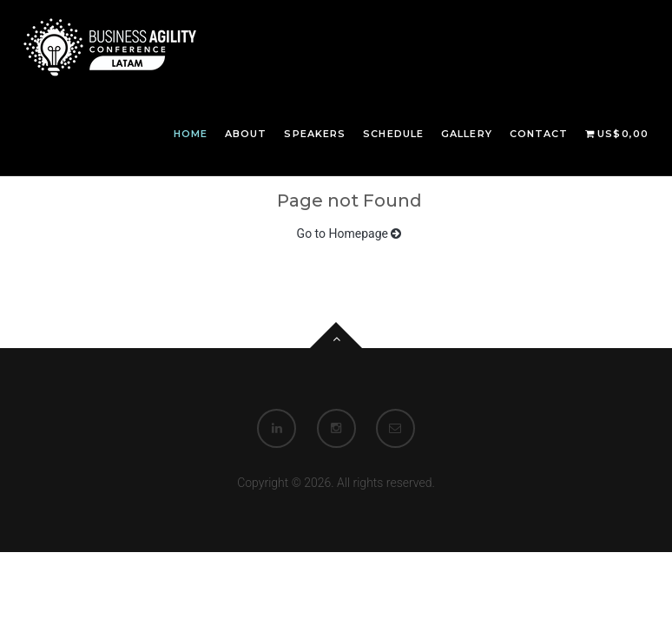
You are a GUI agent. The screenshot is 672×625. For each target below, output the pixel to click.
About (246, 134)
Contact (539, 134)
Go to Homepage (349, 234)
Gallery (467, 134)
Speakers (315, 134)
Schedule (393, 134)
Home (191, 134)
